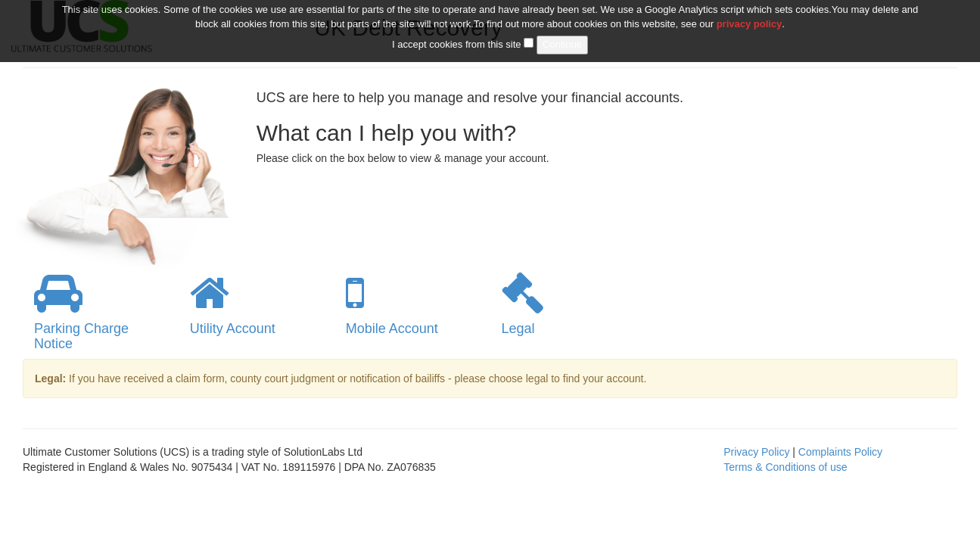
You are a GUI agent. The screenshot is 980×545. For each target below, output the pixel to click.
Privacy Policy (756, 452)
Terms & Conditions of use (785, 467)
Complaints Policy (840, 452)
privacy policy (750, 17)
